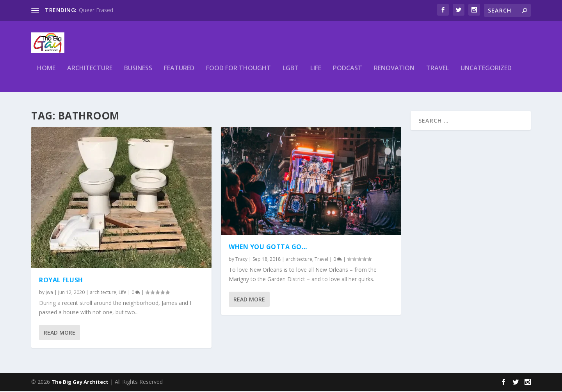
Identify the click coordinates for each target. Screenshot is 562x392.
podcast (348, 73)
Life (316, 73)
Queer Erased (96, 10)
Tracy (241, 260)
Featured (179, 73)
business (138, 73)
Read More (60, 333)
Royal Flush (61, 281)
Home (46, 73)
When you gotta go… (268, 248)
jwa (49, 293)
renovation (394, 73)
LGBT (291, 73)
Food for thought (238, 73)
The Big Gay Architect (80, 383)
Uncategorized (486, 73)
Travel (438, 73)
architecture (90, 73)
